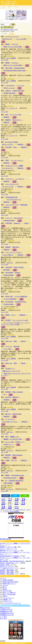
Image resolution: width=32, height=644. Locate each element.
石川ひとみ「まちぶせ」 (8, 567)
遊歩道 (23, 341)
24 (3, 507)
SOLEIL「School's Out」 (8, 563)
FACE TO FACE (19, 267)
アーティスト (16, 7)
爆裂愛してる (14, 437)
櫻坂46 (8, 475)
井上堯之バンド (10, 368)
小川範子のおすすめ (6, 610)
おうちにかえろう (8, 168)
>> (17, 507)
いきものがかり (10, 85)
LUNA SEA (9, 223)
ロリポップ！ (23, 643)
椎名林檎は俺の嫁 (5, 539)
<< (3, 499)
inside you (17, 223)
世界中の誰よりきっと (9, 584)
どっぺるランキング (19, 510)
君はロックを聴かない (9, 593)
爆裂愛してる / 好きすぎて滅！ (13, 439)
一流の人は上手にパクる (10, 29)
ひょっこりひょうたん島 (20, 320)
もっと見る (3, 617)
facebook (6, 496)
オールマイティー (9, 598)
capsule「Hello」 (5, 565)
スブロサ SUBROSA (21, 297)
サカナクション (8, 601)
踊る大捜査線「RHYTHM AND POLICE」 (13, 561)
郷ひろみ (8, 414)
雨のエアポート (17, 120)
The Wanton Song (20, 302)
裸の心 (5, 596)
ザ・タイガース (10, 419)
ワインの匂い (8, 349)
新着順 (12, 33)
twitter (15, 496)
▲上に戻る (3, 618)
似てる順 (4, 33)
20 (3, 503)
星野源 (7, 44)
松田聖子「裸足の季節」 (8, 570)
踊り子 (5, 587)
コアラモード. (10, 179)
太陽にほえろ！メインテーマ (11, 371)
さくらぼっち (20, 179)
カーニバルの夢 (21, 39)
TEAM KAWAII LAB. (11, 197)
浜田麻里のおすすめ (6, 611)
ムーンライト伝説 (16, 115)
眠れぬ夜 (17, 346)
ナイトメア (9, 218)
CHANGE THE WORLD (16, 481)
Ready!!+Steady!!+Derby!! (10, 582)
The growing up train (18, 475)
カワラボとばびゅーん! (14, 200)
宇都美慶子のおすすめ (7, 615)
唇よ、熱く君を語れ (9, 594)
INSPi (7, 160)
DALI (7, 115)
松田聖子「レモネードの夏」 (9, 547)
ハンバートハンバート (12, 37)
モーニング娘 (9, 442)
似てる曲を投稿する (7, 27)
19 (23, 499)
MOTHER (7, 270)
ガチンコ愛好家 (11, 58)
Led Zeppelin (9, 273)
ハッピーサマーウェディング (12, 603)
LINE (25, 496)
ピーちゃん (10, 450)
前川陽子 (8, 320)
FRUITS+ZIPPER (8, 580)
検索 (13, 24)
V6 (6, 481)
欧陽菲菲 (8, 120)
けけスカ (5, 585)
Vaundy (5, 589)
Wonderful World (19, 68)
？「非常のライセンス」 (8, 568)
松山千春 (8, 397)
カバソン (22, 6)
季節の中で (16, 397)
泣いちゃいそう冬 (8, 187)
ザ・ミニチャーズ (12, 108)
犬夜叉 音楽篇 (8, 483)
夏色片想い (16, 247)
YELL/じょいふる (9, 88)
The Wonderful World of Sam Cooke (15, 71)
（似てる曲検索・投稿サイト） (10, 4)
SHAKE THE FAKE (18, 91)
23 (23, 503)
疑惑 (15, 341)
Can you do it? (18, 218)
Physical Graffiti (8, 275)
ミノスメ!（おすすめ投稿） (12, 511)
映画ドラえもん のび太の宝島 (13, 47)
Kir (5, 394)
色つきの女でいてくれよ (10, 422)
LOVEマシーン (20, 442)
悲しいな (14, 460)
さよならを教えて (8, 255)
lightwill (14, 643)
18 (17, 499)
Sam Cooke (9, 68)
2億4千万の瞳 (17, 414)
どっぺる (3, 7)
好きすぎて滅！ (7, 591)
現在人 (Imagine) (18, 392)
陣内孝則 (8, 392)
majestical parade (9, 220)
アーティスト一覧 (6, 510)
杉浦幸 (7, 460)
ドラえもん (15, 44)
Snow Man (9, 147)
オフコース (9, 346)
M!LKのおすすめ (5, 608)
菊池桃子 (8, 247)
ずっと (5, 578)
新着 (10, 7)
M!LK (7, 437)
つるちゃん (10, 263)
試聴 (3, 42)
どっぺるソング (8, 2)
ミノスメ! (29, 6)
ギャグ (13, 315)
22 (17, 503)
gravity (26, 223)
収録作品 (6, 117)
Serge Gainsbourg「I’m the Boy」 (10, 556)
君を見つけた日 (7, 39)
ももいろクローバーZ (12, 184)
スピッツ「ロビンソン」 (8, 549)
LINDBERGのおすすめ (7, 613)
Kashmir (17, 273)
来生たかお (9, 341)
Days (15, 147)
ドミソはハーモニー (17, 160)
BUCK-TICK (9, 296)
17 (10, 499)
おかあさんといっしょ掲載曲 (14, 166)
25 (10, 507)
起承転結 (6, 400)
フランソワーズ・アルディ (14, 252)
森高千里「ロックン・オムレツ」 (10, 551)
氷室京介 (8, 91)
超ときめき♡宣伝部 (12, 142)
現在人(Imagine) (17, 455)
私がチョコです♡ (8, 144)
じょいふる (20, 85)
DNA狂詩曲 (24, 205)
